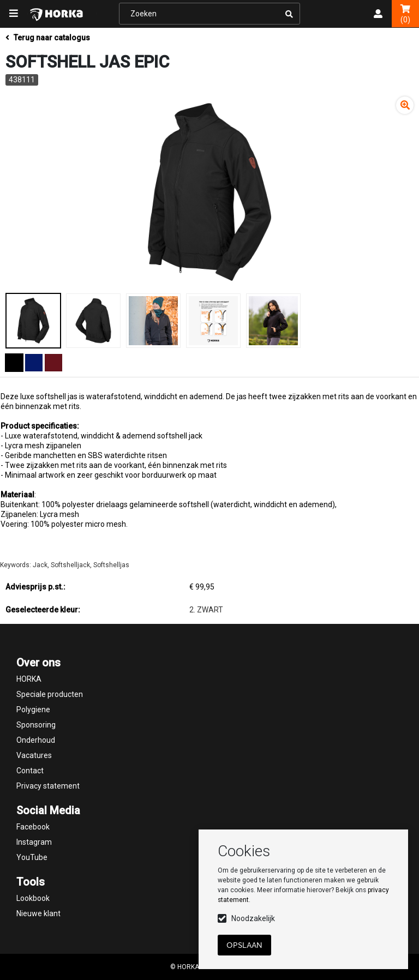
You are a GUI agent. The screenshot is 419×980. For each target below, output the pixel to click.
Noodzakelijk (253, 918)
